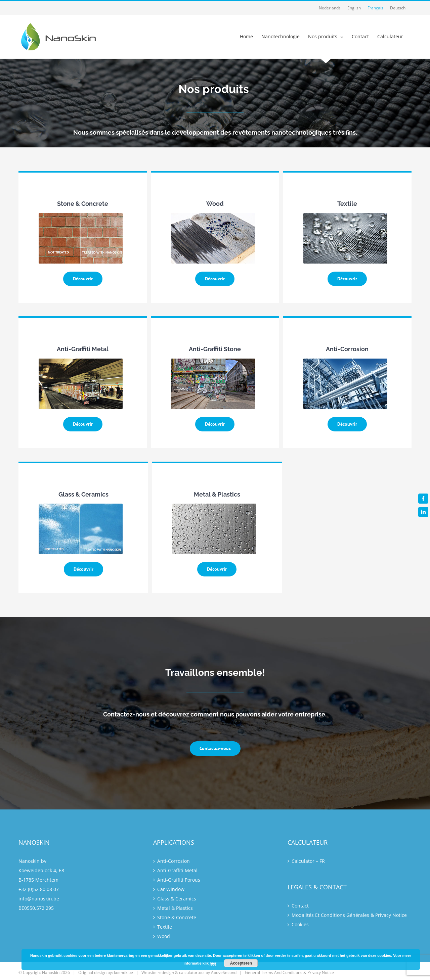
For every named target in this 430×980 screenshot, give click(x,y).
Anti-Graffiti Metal (177, 870)
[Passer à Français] (375, 8)
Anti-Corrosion (174, 861)
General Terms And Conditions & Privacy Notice (289, 972)
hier (213, 963)
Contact (300, 906)
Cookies (300, 924)
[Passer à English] (354, 8)
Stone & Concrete (177, 917)
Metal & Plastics (175, 908)
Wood (164, 936)
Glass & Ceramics (177, 899)
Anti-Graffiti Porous (179, 880)
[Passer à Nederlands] (330, 8)
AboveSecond (224, 972)
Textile (165, 927)
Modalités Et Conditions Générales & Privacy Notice (349, 915)
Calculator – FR (308, 861)
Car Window (171, 889)
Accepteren (241, 963)
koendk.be (123, 972)
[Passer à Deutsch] (398, 8)
